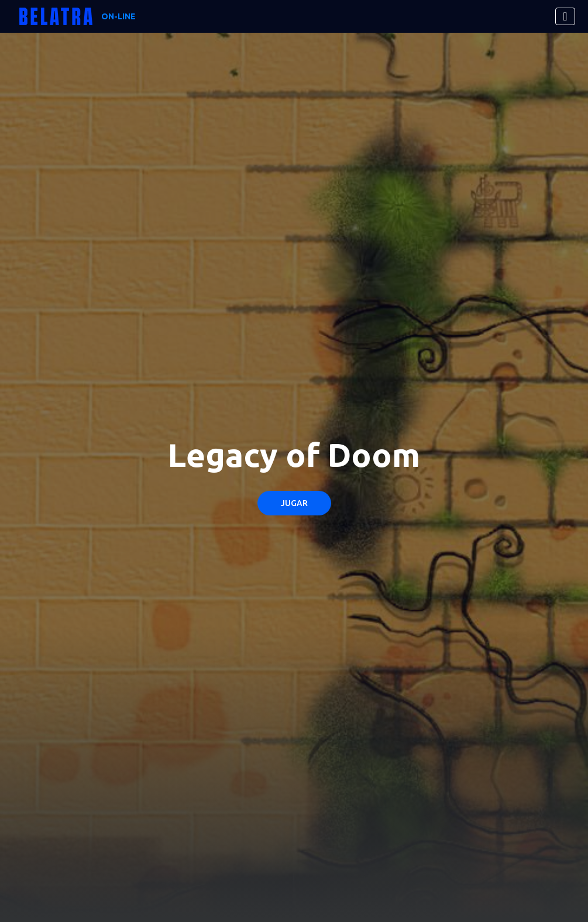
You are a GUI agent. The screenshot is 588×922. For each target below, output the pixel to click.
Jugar (294, 503)
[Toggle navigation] (565, 16)
